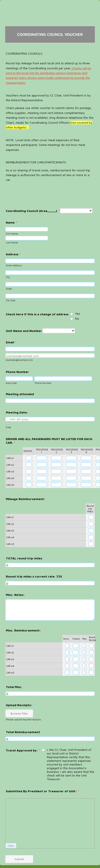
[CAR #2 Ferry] (67, 652)
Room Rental (93, 639)
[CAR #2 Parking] (76, 652)
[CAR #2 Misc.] (84, 652)
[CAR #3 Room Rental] (91, 659)
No (77, 318)
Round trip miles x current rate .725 (34, 576)
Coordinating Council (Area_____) (33, 211)
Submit (19, 859)
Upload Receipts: (19, 705)
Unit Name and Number (24, 331)
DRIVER (28, 451)
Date (9, 427)
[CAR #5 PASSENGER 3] (71, 485)
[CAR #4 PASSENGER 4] (86, 478)
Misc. (85, 639)
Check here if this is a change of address (37, 314)
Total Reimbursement (23, 732)
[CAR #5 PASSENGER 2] (56, 485)
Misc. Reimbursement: (23, 630)
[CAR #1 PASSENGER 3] (71, 458)
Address (13, 254)
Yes (78, 313)
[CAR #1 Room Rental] (91, 646)
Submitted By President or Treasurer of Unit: (42, 791)
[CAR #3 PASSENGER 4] (86, 471)
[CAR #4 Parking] (76, 666)
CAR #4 (10, 478)
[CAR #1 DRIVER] (29, 458)
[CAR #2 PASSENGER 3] (71, 465)
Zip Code (11, 300)
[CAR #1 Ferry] (67, 646)
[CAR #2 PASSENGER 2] (56, 465)
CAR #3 (10, 471)
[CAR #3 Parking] (76, 659)
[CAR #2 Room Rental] (91, 652)
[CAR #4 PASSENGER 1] (41, 478)
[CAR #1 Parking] (76, 646)
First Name (12, 234)
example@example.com (19, 360)
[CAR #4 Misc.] (84, 666)
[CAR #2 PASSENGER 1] (41, 465)
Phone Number (17, 372)
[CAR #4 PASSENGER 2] (56, 478)
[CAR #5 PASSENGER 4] (86, 485)
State (9, 289)
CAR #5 (10, 485)
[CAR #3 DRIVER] (29, 471)
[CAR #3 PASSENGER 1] (41, 471)
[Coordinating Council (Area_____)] (76, 211)
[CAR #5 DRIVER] (29, 485)
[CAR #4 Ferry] (67, 666)
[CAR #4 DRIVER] (29, 478)
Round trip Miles (90, 509)
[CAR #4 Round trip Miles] (91, 537)
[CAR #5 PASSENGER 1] (41, 485)
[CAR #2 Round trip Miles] (91, 524)
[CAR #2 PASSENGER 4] (86, 465)
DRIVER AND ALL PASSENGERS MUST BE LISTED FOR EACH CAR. (49, 441)
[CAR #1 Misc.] (84, 646)
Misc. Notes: (15, 595)
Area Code (11, 383)
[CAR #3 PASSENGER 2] (56, 471)
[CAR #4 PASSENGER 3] (71, 478)
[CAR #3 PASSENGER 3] (71, 471)
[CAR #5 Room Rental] (91, 672)
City (8, 277)
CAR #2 (10, 465)
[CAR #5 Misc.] (84, 672)
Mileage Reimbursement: (25, 499)
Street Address (14, 265)
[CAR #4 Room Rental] (91, 666)
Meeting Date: (17, 412)
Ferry (66, 639)
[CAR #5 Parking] (76, 672)
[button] (8, 424)
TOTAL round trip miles (24, 558)
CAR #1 (10, 458)
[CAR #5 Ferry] (67, 672)
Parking (77, 639)
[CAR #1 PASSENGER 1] (41, 458)
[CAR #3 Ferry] (67, 659)
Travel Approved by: (23, 750)
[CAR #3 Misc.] (84, 659)
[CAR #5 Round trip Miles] (91, 544)
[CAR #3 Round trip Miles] (91, 530)
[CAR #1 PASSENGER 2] (56, 458)
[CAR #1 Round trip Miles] (91, 517)
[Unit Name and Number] (59, 331)
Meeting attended (20, 394)
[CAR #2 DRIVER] (29, 465)
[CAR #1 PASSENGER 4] (86, 458)
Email (11, 342)
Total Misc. (14, 687)
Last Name (12, 242)
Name (11, 222)
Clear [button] (11, 846)
